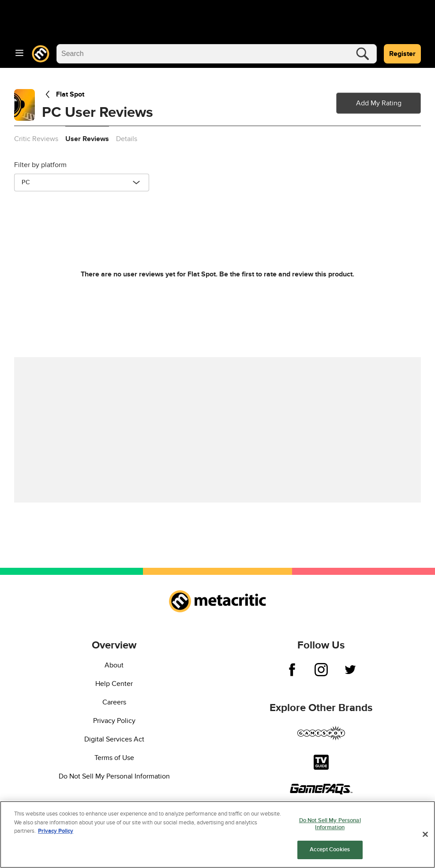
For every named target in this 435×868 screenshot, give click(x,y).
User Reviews (87, 139)
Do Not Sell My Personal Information (114, 776)
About (114, 665)
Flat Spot (63, 94)
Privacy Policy (114, 721)
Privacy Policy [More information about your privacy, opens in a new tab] (56, 831)
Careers (114, 702)
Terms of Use (114, 758)
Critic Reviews (36, 139)
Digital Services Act (114, 739)
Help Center (114, 684)
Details (127, 139)
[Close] (425, 834)
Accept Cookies (330, 850)
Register (402, 54)
